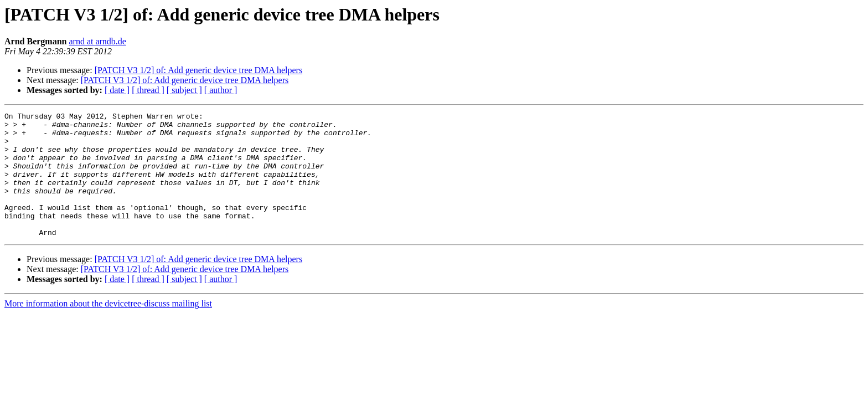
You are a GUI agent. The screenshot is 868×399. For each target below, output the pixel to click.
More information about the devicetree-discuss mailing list (108, 328)
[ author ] (221, 90)
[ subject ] (184, 90)
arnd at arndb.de (97, 41)
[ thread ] (148, 90)
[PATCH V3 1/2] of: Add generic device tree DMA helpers (198, 70)
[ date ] (117, 90)
